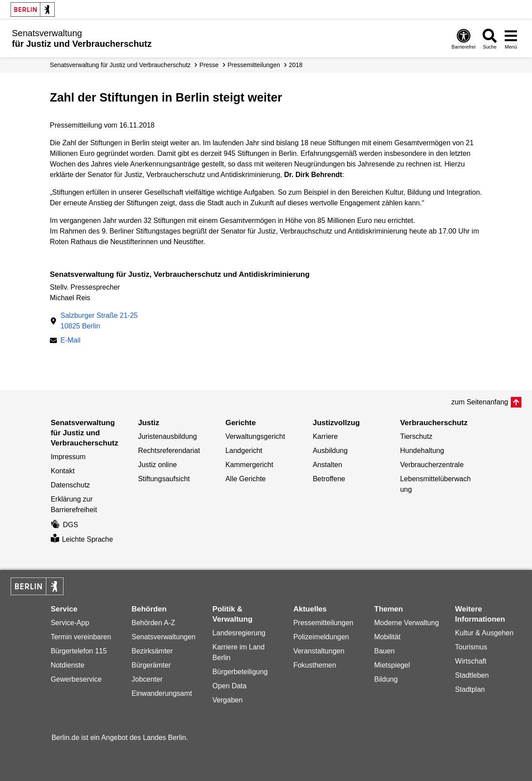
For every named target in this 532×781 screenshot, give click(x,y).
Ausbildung (330, 451)
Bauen (384, 651)
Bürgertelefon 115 (79, 651)
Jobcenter (147, 679)
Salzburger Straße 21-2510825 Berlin (99, 321)
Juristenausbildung (167, 436)
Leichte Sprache (82, 539)
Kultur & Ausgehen (485, 633)
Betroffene (329, 479)
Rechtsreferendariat (169, 451)
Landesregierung (239, 633)
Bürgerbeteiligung (240, 672)
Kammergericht (249, 465)
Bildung (386, 679)
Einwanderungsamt (162, 693)
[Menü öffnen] (511, 39)
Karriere (325, 436)
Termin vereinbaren (81, 637)
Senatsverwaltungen (163, 637)
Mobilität (387, 637)
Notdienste (68, 665)
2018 (296, 65)
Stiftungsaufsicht (164, 479)
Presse (209, 65)
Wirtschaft (471, 661)
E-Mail (70, 340)
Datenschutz (70, 485)
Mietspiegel (392, 665)
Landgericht (244, 451)
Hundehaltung (422, 451)
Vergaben (228, 700)
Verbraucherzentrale (432, 465)
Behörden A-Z (153, 623)
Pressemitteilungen (323, 623)
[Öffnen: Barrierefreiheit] (464, 39)
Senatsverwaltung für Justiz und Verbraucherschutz (120, 65)
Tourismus (471, 647)
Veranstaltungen (319, 651)
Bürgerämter (151, 665)
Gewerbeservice (76, 679)
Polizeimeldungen (321, 637)
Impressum (68, 457)
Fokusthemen (315, 665)
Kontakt (63, 471)
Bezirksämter (152, 651)
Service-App (70, 623)
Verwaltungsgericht (255, 436)
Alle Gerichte (246, 479)
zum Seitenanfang (480, 402)
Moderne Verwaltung (406, 623)
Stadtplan (470, 689)
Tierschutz (416, 436)
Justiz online (157, 465)
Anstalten (328, 465)
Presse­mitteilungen (254, 65)
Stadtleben (472, 675)
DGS (64, 525)
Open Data (230, 686)
